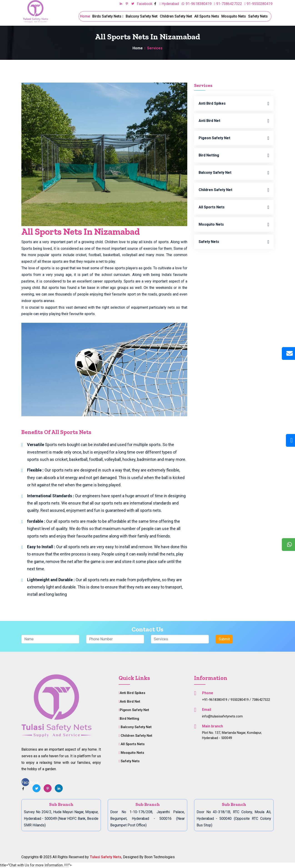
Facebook (145, 4)
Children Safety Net (176, 16)
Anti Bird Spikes (234, 103)
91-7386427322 (228, 4)
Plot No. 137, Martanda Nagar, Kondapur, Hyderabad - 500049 (232, 735)
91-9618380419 (196, 4)
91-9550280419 (258, 4)
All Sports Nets (207, 16)
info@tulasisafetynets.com (222, 716)
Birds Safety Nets (108, 16)
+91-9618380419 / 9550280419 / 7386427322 (236, 700)
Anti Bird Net (234, 121)
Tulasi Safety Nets (106, 857)
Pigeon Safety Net (234, 138)
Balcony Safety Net (142, 16)
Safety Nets (258, 16)
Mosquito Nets (234, 16)
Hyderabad (169, 4)
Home (85, 16)
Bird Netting (234, 155)
